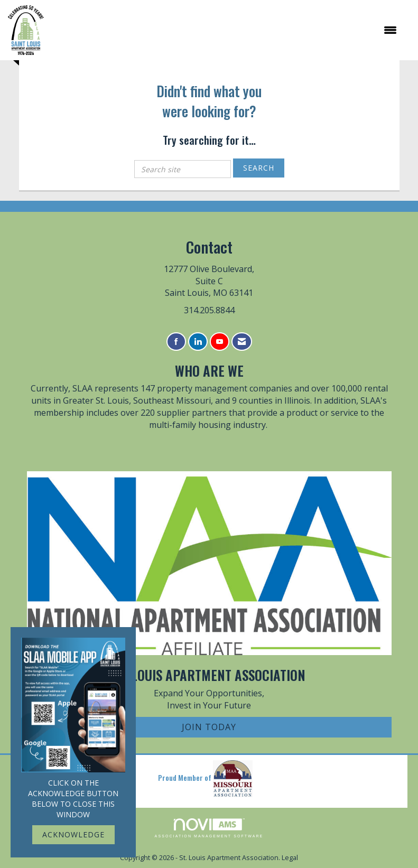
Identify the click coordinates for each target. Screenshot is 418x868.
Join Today (209, 727)
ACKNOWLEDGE (73, 834)
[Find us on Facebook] (176, 342)
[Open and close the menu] (226, 30)
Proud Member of (205, 779)
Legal (290, 858)
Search (259, 168)
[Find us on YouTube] (220, 342)
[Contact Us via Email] (242, 342)
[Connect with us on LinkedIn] (198, 342)
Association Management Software (209, 828)
